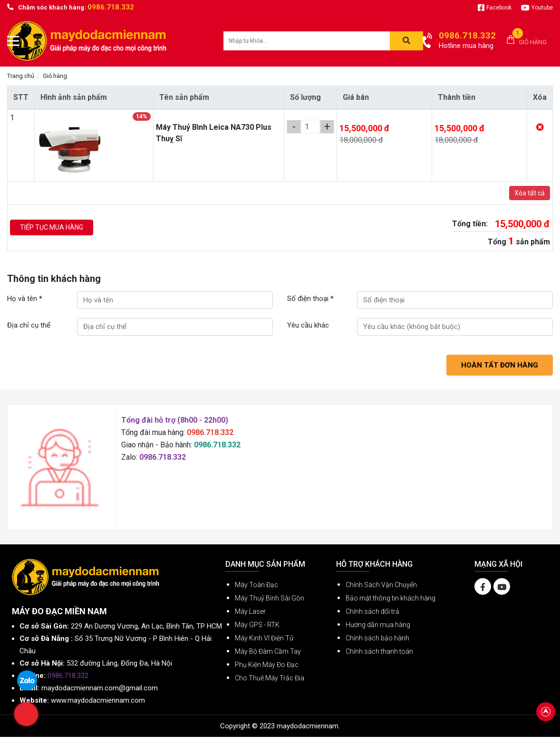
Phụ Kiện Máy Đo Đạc (267, 665)
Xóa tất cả (530, 193)
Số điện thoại (310, 299)
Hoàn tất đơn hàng (500, 365)
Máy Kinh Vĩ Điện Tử (264, 638)
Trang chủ (21, 76)
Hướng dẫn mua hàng (378, 625)
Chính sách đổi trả (372, 611)
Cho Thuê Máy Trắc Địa (270, 678)
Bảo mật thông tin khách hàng (391, 598)
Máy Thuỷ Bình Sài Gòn (270, 598)
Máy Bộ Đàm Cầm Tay (268, 651)
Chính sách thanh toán (379, 651)
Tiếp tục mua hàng (52, 227)
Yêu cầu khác (308, 325)
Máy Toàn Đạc (256, 585)
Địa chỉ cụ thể (29, 325)
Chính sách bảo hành (377, 638)
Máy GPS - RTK (257, 625)
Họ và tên (25, 299)
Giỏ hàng (533, 42)
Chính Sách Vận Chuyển (381, 585)
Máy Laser (250, 611)
